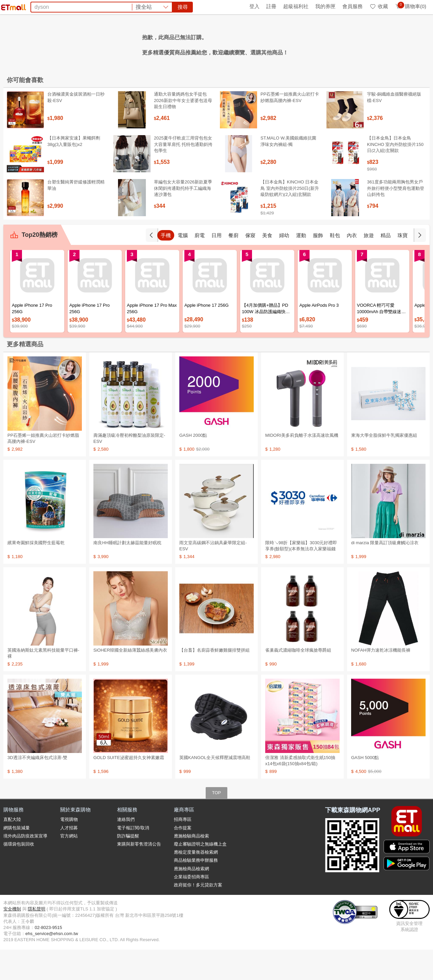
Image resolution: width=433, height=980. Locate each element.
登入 (254, 6)
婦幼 (284, 266)
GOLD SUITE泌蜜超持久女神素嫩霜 (129, 788)
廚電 (200, 266)
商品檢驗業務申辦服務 (196, 891)
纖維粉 (146, 43)
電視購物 (69, 850)
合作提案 (183, 858)
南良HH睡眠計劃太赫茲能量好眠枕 (127, 573)
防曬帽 (185, 43)
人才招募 (69, 858)
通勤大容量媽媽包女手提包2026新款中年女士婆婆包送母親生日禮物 (183, 131)
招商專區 (183, 850)
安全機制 (12, 939)
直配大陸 (12, 850)
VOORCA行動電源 (264, 43)
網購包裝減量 (17, 858)
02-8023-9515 (48, 958)
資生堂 (127, 43)
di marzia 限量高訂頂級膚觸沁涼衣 (385, 573)
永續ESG (83, 6)
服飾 (318, 266)
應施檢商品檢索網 (191, 899)
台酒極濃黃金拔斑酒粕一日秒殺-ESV (76, 128)
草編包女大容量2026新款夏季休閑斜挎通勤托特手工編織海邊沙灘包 (183, 218)
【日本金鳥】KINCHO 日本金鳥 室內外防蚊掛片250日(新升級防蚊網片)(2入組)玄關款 (290, 218)
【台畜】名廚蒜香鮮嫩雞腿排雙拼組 (214, 681)
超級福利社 (296, 6)
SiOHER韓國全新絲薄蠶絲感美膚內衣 (130, 681)
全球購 (58, 6)
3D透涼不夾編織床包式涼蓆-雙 (37, 788)
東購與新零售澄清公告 (139, 874)
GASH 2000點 (193, 466)
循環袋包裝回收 (19, 874)
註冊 (271, 6)
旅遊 (369, 266)
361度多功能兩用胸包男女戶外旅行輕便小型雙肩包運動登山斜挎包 (396, 218)
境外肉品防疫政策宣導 (25, 866)
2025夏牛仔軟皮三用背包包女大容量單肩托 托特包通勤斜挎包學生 (183, 174)
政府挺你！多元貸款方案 (198, 915)
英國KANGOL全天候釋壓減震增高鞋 (215, 788)
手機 (166, 266)
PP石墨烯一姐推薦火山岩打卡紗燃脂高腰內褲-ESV (290, 128)
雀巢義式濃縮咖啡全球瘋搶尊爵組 (298, 681)
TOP (217, 823)
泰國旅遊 (208, 43)
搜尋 (319, 30)
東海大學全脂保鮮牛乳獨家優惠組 (384, 466)
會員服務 (352, 6)
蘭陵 (310, 43)
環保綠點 (34, 6)
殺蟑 (295, 43)
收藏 (379, 6)
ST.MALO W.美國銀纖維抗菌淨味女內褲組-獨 (288, 171)
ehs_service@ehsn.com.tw (52, 964)
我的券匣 (325, 6)
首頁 (12, 6)
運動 (301, 266)
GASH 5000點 (365, 788)
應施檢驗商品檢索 (191, 866)
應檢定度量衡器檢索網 (196, 883)
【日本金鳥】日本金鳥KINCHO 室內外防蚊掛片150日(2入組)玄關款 (395, 174)
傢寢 (250, 266)
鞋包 (335, 266)
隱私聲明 (37, 939)
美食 (267, 266)
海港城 (230, 43)
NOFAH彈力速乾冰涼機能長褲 (381, 681)
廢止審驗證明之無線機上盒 (200, 874)
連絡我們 (126, 850)
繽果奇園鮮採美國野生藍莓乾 (36, 573)
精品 (386, 266)
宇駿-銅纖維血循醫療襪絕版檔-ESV (394, 128)
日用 (216, 266)
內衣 (352, 266)
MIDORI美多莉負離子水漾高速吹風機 (302, 466)
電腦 (183, 266)
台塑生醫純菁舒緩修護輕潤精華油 (76, 215)
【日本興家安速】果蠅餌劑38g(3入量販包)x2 (74, 171)
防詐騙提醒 (128, 866)
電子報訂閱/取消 (133, 858)
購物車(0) (411, 6)
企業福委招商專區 (191, 907)
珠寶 (403, 266)
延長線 (166, 43)
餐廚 (233, 266)
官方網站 (69, 866)
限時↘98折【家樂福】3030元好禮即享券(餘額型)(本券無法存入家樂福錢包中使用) (301, 579)
